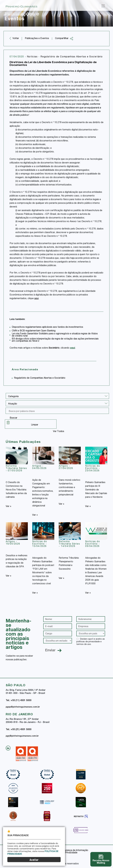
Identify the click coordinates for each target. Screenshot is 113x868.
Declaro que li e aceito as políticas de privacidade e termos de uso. (91, 642)
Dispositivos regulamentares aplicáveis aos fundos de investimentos (47, 327)
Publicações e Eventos (37, 39)
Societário (54, 348)
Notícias (33, 57)
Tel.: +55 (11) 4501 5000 (19, 701)
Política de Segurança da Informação (69, 851)
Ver (9, 507)
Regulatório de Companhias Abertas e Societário (72, 57)
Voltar (16, 39)
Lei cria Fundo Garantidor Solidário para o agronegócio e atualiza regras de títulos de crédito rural (55, 335)
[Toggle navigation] (103, 6)
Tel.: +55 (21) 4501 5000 (19, 730)
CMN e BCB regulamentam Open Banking (34, 331)
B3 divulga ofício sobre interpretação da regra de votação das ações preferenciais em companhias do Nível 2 (55, 340)
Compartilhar (64, 39)
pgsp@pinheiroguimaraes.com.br (23, 707)
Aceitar (34, 860)
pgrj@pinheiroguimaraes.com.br (22, 736)
